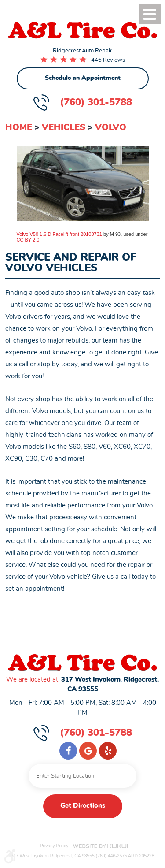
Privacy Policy (54, 846)
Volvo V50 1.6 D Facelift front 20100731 (59, 234)
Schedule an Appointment (83, 78)
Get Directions (83, 806)
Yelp (108, 751)
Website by (100, 846)
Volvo (111, 127)
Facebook (68, 751)
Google (88, 751)
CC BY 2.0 (28, 240)
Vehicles (64, 127)
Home (19, 127)
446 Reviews (108, 60)
